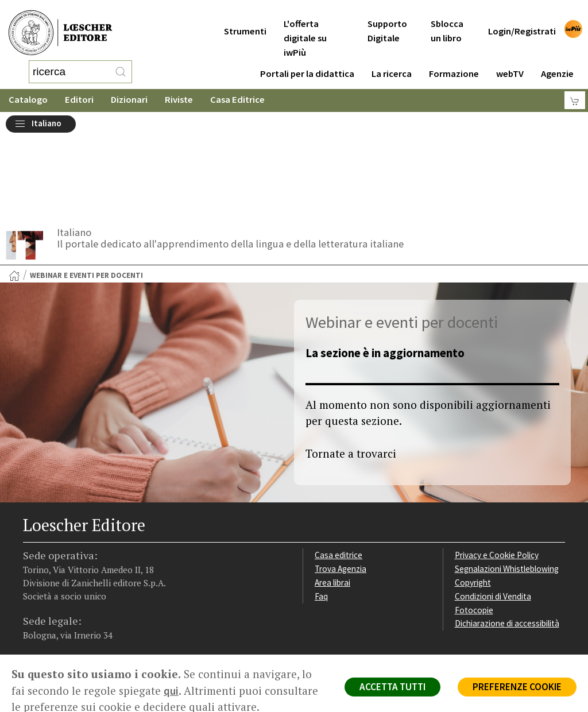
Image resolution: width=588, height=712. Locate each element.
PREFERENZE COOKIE (517, 687)
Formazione (454, 59)
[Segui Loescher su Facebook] (33, 570)
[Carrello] (575, 89)
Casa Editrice (237, 89)
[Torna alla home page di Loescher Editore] (60, 26)
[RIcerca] (121, 66)
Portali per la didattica (307, 59)
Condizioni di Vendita (493, 502)
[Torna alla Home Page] (14, 181)
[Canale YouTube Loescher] (100, 570)
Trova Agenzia (341, 475)
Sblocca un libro (447, 17)
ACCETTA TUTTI (392, 687)
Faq (321, 502)
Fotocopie (474, 516)
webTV (510, 59)
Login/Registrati (522, 17)
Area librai (332, 488)
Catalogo (28, 89)
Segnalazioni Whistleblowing (507, 475)
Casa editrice (339, 461)
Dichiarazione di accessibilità (507, 529)
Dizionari (129, 89)
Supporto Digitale (387, 17)
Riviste (179, 89)
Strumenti (245, 17)
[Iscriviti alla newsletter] (123, 569)
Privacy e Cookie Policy (497, 461)
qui (171, 691)
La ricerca (392, 59)
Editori (79, 89)
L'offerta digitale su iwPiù (305, 24)
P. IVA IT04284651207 (62, 616)
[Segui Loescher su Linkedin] (78, 570)
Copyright (473, 488)
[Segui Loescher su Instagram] (55, 570)
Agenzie (557, 59)
